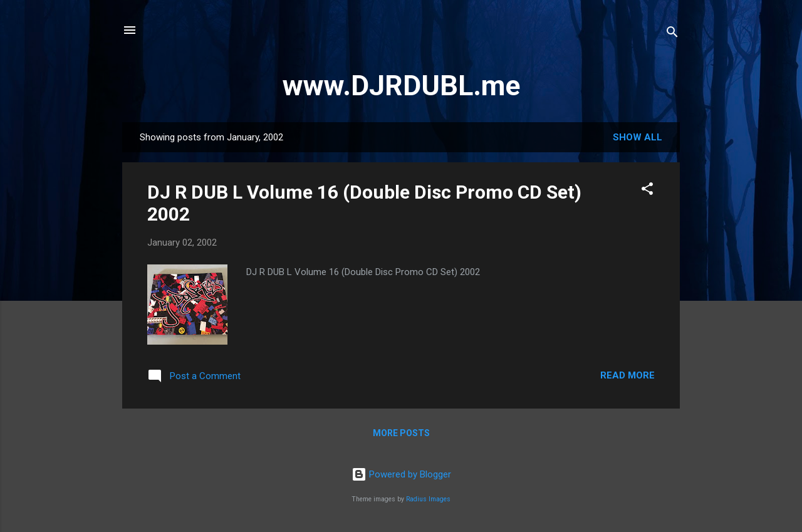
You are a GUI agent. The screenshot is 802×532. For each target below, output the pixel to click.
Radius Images (428, 499)
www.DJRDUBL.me (401, 86)
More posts (401, 433)
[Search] (672, 34)
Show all (638, 137)
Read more (628, 375)
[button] (647, 191)
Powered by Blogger (401, 474)
